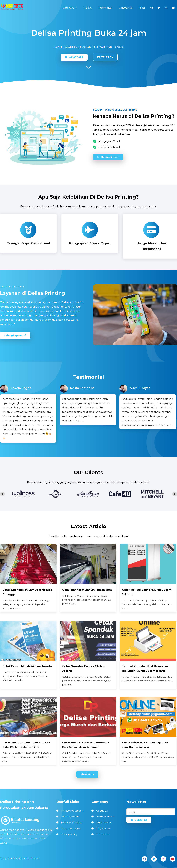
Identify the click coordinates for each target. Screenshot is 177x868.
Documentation (71, 828)
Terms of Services (71, 823)
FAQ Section (104, 828)
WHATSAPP (74, 57)
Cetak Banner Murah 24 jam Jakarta (87, 590)
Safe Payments (70, 817)
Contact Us (103, 834)
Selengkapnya (15, 335)
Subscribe (139, 820)
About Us (102, 811)
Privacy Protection (72, 811)
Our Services (104, 823)
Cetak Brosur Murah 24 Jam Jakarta (27, 666)
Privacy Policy (69, 834)
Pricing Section (105, 817)
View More (87, 774)
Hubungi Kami (108, 157)
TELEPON (105, 57)
